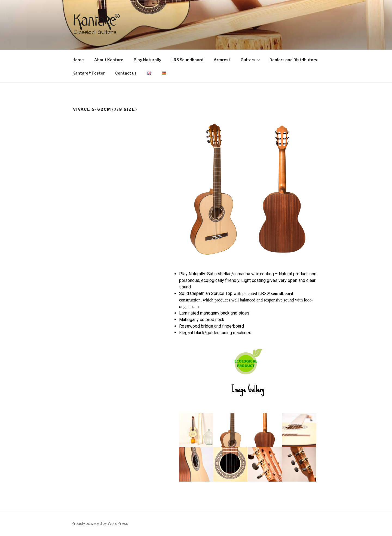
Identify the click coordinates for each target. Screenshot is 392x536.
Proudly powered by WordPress (100, 523)
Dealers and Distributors (293, 60)
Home (78, 60)
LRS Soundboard (187, 60)
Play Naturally (147, 60)
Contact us (126, 73)
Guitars (251, 60)
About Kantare (109, 60)
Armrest (222, 60)
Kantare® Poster (89, 73)
